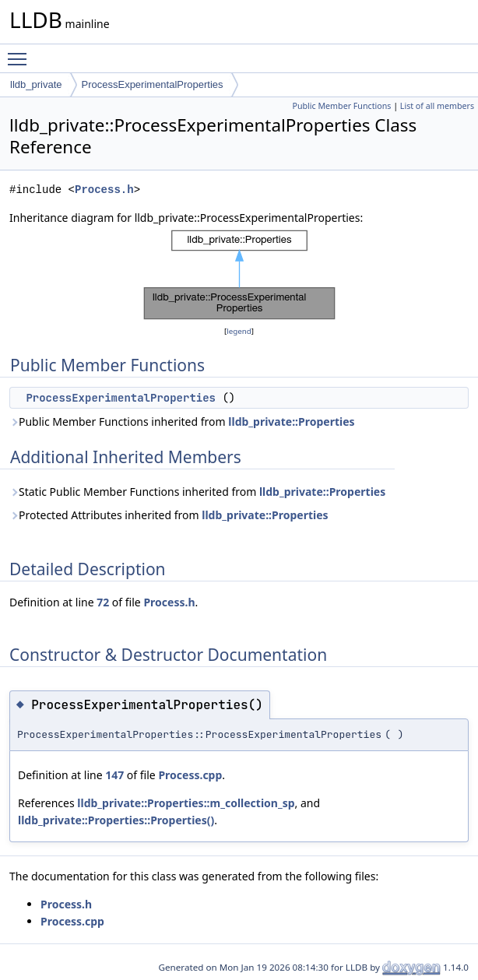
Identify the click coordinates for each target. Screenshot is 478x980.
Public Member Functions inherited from (182, 422)
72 (103, 602)
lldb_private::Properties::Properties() (116, 820)
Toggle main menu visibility (21, 52)
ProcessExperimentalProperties (153, 84)
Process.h (104, 190)
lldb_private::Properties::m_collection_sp (186, 803)
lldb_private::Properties (291, 422)
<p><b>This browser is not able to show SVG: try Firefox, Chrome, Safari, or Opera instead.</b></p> (239, 275)
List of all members (437, 106)
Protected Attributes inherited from (169, 515)
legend (239, 331)
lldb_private (36, 84)
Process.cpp (190, 775)
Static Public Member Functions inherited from (197, 492)
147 (114, 775)
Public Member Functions (341, 106)
